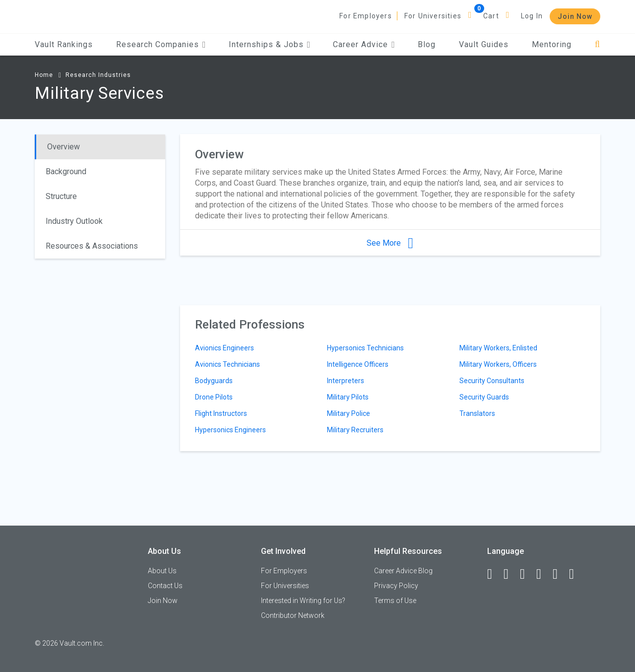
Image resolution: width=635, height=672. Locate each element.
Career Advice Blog (403, 571)
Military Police (349, 413)
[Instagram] (543, 574)
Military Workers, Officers (498, 364)
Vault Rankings (64, 44)
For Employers (366, 16)
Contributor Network (293, 615)
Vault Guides (484, 44)
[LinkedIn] (510, 574)
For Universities (433, 16)
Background (66, 171)
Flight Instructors (221, 413)
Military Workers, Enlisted (498, 348)
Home (44, 75)
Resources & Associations (92, 246)
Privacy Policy (396, 586)
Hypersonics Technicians (365, 348)
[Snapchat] (576, 574)
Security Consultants (492, 381)
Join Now (575, 16)
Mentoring (552, 44)
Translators (477, 413)
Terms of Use (395, 601)
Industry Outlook (74, 221)
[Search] (598, 44)
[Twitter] (527, 574)
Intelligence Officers (358, 364)
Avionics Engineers (224, 348)
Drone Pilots (214, 397)
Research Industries (98, 75)
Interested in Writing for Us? (303, 601)
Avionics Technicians (227, 364)
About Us (162, 571)
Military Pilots (348, 397)
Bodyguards (214, 381)
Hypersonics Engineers (230, 430)
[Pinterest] (560, 574)
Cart (491, 16)
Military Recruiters (355, 430)
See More (390, 243)
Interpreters (346, 381)
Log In (532, 16)
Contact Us (165, 586)
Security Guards (484, 397)
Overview (63, 147)
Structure (61, 196)
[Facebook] (494, 574)
